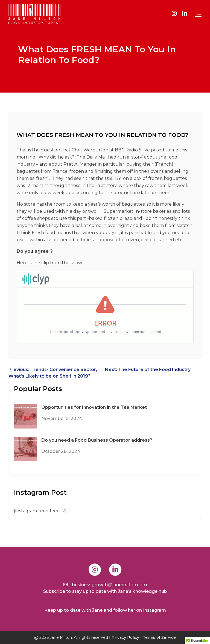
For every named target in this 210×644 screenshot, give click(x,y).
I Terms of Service (158, 637)
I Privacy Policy (124, 637)
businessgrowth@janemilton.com (105, 585)
